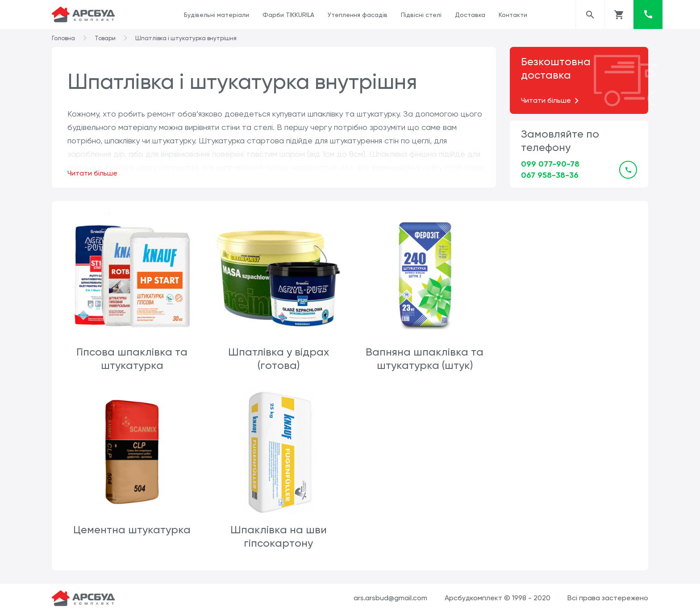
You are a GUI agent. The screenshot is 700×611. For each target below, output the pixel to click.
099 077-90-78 (550, 164)
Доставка (470, 15)
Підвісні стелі (421, 15)
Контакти (513, 15)
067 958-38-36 (550, 175)
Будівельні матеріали (217, 15)
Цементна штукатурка (568, 351)
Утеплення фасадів (358, 15)
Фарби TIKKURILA (288, 15)
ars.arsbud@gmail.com (390, 596)
